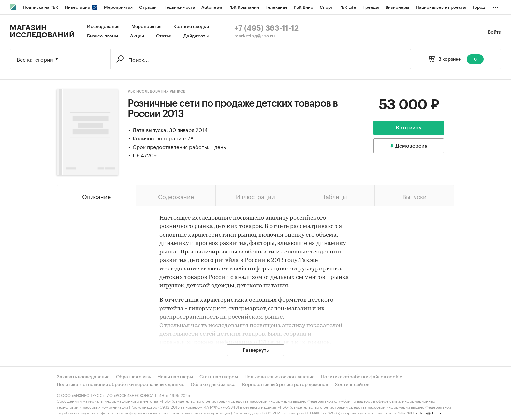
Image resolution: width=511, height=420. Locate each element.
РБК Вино (303, 7)
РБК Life (348, 7)
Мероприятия (118, 7)
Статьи (164, 36)
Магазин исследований (42, 32)
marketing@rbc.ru (255, 36)
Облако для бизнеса (213, 385)
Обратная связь (133, 377)
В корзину (409, 128)
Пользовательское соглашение (279, 377)
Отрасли (148, 7)
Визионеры (397, 7)
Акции (137, 36)
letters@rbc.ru (429, 412)
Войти (495, 32)
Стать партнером (219, 377)
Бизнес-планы (102, 36)
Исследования (103, 27)
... (495, 6)
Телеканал (276, 7)
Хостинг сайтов (352, 385)
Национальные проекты (441, 7)
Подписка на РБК (41, 7)
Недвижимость (179, 7)
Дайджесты (196, 36)
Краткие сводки (191, 27)
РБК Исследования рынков (157, 91)
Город (479, 7)
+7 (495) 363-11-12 (266, 28)
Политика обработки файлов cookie (362, 377)
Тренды (371, 7)
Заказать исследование (83, 377)
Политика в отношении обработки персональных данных (120, 385)
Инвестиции (81, 7)
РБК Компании (244, 7)
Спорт (326, 7)
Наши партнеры (175, 377)
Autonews (212, 7)
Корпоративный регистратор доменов (285, 385)
